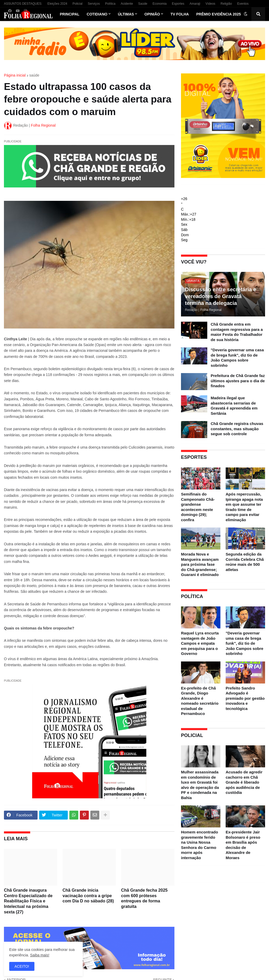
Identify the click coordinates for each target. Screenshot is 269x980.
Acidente (127, 4)
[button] (246, 14)
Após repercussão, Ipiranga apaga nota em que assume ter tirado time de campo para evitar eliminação (244, 507)
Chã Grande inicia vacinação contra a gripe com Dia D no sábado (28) (88, 896)
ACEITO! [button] (22, 966)
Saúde (143, 4)
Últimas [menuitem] (126, 14)
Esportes (178, 4)
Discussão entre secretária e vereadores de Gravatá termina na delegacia (221, 296)
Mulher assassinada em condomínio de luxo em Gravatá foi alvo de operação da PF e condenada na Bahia (200, 785)
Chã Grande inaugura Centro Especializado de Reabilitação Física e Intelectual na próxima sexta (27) (28, 901)
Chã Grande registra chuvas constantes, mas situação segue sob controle (237, 429)
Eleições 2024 (57, 4)
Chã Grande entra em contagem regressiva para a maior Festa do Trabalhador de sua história (237, 332)
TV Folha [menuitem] (180, 14)
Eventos (243, 4)
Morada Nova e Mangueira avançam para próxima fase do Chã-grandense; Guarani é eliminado (200, 564)
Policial (77, 4)
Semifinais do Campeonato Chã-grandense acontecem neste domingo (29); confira (198, 507)
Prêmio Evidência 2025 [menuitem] (219, 14)
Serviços (94, 4)
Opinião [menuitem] (152, 14)
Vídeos (210, 4)
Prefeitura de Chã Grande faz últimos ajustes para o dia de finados (238, 381)
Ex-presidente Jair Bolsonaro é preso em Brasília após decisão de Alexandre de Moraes (243, 845)
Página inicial (15, 75)
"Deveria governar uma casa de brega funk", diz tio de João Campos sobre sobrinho (237, 358)
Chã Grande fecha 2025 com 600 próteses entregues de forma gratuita (144, 898)
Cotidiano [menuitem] (97, 14)
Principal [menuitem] (70, 14)
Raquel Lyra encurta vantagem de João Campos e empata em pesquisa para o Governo (200, 643)
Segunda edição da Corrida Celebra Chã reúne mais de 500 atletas (245, 562)
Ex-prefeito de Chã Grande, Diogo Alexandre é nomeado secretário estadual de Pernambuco (200, 701)
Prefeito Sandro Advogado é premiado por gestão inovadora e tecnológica (245, 698)
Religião (226, 4)
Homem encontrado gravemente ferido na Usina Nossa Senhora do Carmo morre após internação (200, 845)
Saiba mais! (40, 955)
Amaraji (195, 4)
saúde (34, 75)
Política (110, 4)
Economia (160, 4)
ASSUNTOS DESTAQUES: (23, 4)
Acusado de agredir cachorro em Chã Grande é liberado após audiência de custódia (244, 782)
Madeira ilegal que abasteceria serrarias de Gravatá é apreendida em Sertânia (234, 406)
